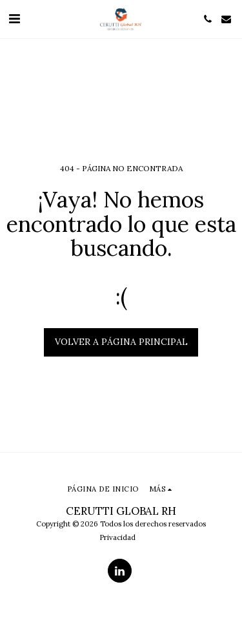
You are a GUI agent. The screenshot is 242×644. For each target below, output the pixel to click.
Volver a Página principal (121, 342)
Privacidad (117, 537)
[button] (14, 18)
